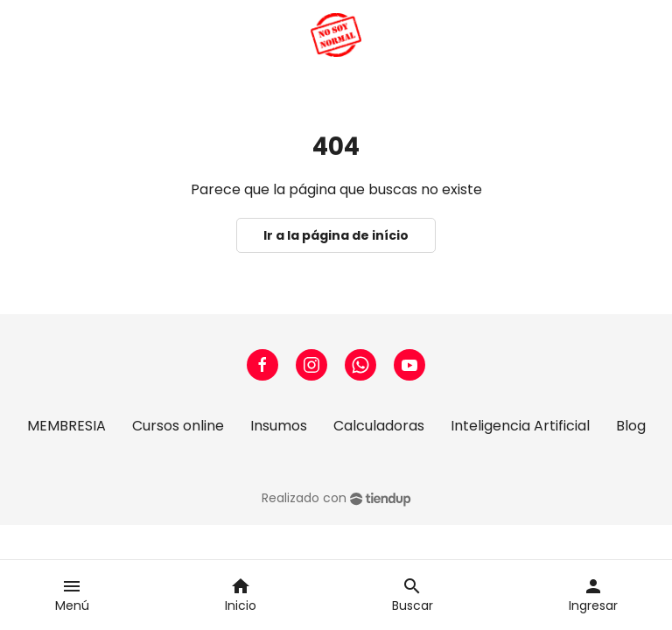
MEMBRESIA (66, 426)
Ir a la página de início (336, 235)
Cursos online (178, 426)
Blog (631, 426)
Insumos (279, 426)
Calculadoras (379, 426)
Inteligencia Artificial (520, 426)
